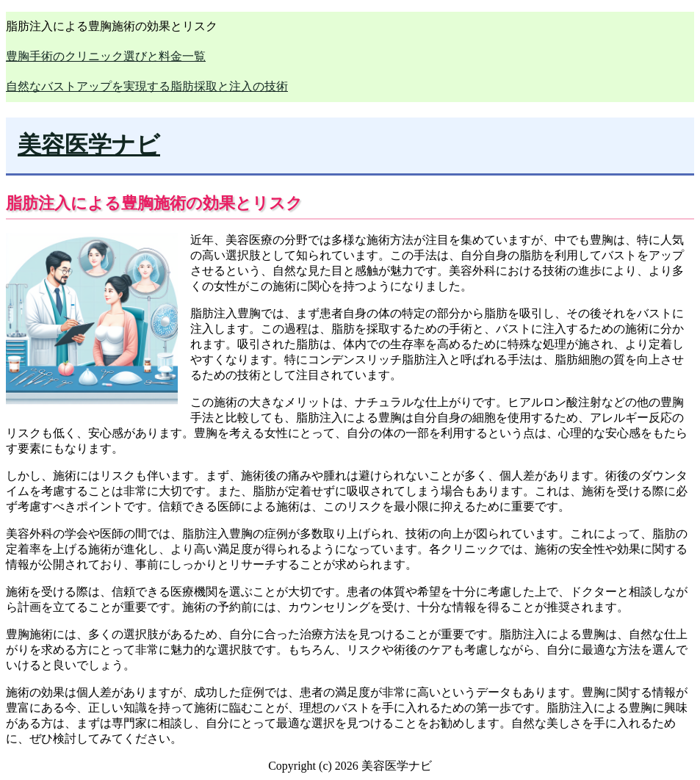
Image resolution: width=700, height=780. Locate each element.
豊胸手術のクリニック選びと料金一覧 (106, 56)
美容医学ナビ (89, 145)
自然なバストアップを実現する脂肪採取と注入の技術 (147, 86)
